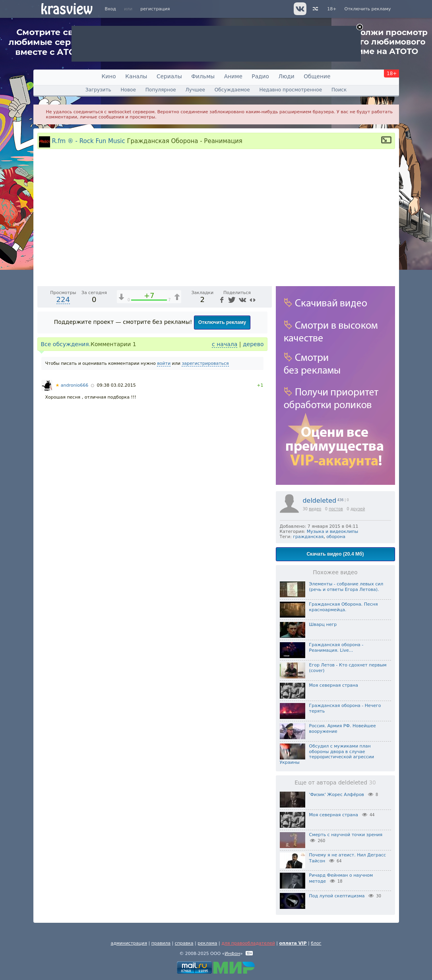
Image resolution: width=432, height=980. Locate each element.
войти (164, 551)
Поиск (339, 90)
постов (336, 509)
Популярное (161, 90)
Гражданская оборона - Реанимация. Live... (336, 648)
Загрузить (98, 90)
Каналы (136, 76)
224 (63, 487)
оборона (336, 537)
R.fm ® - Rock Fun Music (89, 141)
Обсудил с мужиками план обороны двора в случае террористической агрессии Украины (327, 754)
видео (315, 509)
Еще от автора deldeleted (335, 782)
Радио (260, 76)
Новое (128, 90)
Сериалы (169, 76)
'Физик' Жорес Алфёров (337, 795)
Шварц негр (323, 625)
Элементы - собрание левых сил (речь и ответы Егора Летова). (346, 587)
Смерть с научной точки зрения (346, 835)
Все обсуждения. (66, 532)
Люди (286, 76)
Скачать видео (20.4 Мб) (335, 554)
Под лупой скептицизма (337, 896)
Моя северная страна (334, 685)
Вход (110, 9)
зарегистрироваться (205, 551)
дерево (253, 532)
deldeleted (320, 501)
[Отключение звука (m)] (228, 467)
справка (184, 943)
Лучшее (195, 90)
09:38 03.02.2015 (116, 573)
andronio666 (72, 573)
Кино (109, 76)
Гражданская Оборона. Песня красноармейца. (344, 607)
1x (214, 467)
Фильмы (203, 76)
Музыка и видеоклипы (333, 532)
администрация (129, 943)
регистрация (155, 9)
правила (161, 943)
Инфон (232, 954)
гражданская (308, 537)
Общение (317, 76)
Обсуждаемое (232, 90)
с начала (225, 532)
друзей (358, 509)
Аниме (233, 76)
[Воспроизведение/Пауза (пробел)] (44, 467)
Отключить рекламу (367, 9)
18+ (332, 9)
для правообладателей (248, 943)
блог (316, 943)
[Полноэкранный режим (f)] (265, 467)
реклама (207, 943)
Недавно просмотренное (291, 90)
